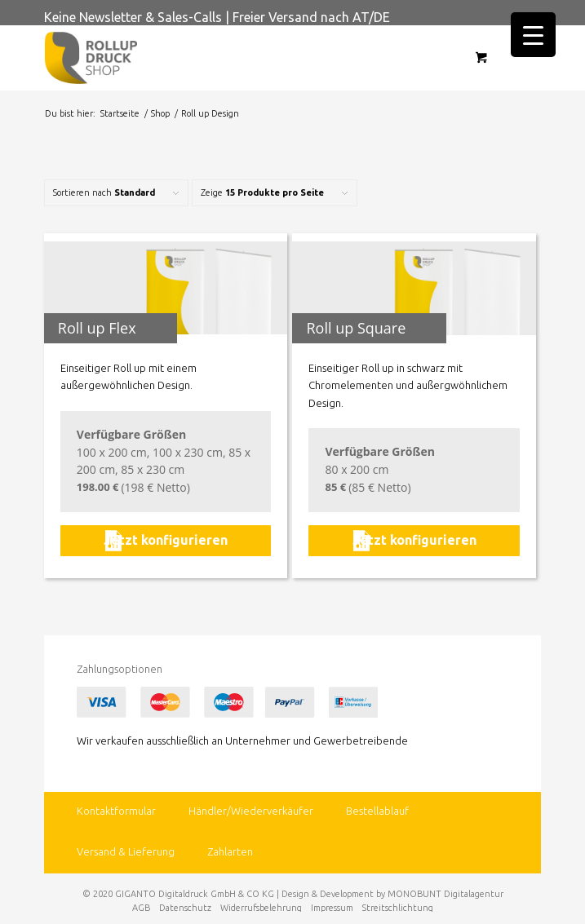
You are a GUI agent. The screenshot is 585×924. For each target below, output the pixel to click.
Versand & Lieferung (126, 851)
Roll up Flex (97, 328)
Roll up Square (356, 328)
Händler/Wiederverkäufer (251, 811)
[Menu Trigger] (533, 35)
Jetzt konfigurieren (166, 540)
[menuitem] (526, 58)
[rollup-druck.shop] (243, 58)
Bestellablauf (377, 811)
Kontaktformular (116, 811)
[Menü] (533, 58)
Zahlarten (230, 851)
